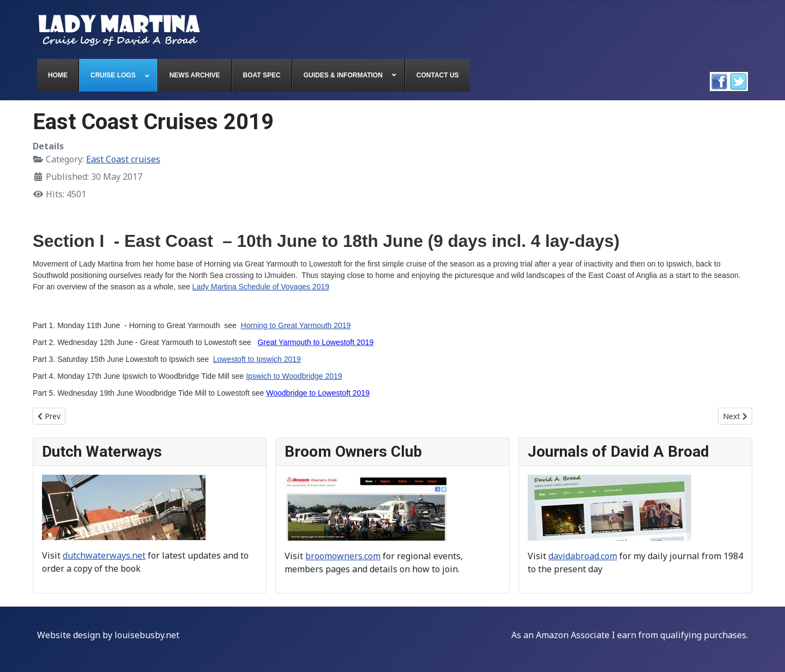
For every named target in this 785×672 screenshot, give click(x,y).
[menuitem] (58, 75)
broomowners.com (343, 556)
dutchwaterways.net (104, 555)
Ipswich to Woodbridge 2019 (294, 376)
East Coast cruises (123, 159)
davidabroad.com (583, 556)
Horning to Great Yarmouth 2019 (296, 325)
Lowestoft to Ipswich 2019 (257, 359)
